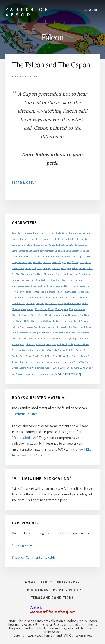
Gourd (65, 280)
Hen (66, 286)
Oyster (49, 321)
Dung (39, 268)
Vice (82, 362)
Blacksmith (74, 239)
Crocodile (60, 257)
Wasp (42, 368)
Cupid (80, 257)
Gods (44, 280)
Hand (45, 286)
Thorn (56, 356)
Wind (77, 368)
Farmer (82, 268)
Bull (58, 245)
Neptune (57, 315)
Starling (62, 350)
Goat (38, 280)
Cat (30, 251)
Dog (61, 262)
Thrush (63, 356)
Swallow (16, 356)
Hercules (73, 286)
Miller (85, 304)
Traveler (32, 362)
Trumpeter (55, 362)
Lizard (15, 304)
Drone (21, 268)
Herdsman (84, 286)
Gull (40, 286)
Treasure (41, 362)
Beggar (45, 239)
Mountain (17, 315)
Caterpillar (38, 251)
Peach (22, 327)
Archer (65, 233)
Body (87, 239)
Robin (44, 339)
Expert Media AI (25, 438)
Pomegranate (25, 333)
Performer (52, 327)
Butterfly (73, 245)
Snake (71, 344)
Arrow (72, 233)
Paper (71, 321)
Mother (82, 309)
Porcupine (37, 333)
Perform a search (25, 414)
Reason (86, 333)
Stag (50, 350)
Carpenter (23, 251)
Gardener (88, 274)
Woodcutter (31, 375)
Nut (82, 315)
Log (34, 304)
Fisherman (26, 274)
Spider (33, 350)
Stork (73, 350)
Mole (37, 309)
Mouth (41, 315)
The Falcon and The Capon (51, 65)
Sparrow (25, 350)
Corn (25, 257)
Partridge (85, 321)
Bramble (26, 245)
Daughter (16, 263)
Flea (34, 274)
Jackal (74, 292)
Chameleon (49, 251)
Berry (61, 239)
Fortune (51, 274)
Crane (53, 257)
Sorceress (16, 350)
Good (54, 280)
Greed (28, 286)
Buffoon (52, 245)
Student (80, 350)
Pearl (36, 327)
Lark (65, 298)
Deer (30, 263)
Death (24, 263)
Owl (41, 321)
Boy (19, 245)
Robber (37, 339)
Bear (22, 239)
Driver (15, 268)
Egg (50, 268)
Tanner (29, 356)
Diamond (47, 263)
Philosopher (63, 327)
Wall (29, 368)
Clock (63, 251)
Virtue (15, 368)
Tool (90, 356)
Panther (64, 321)
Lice (82, 298)
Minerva (16, 309)
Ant (47, 233)
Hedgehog (59, 286)
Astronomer (81, 233)
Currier (87, 257)
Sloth (59, 345)
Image (52, 292)
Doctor (55, 263)
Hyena (43, 292)
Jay (79, 292)
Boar (82, 239)
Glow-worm (25, 280)
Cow (43, 257)
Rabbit (62, 333)
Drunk (28, 268)
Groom (34, 286)
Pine (81, 327)
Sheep (23, 344)
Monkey (59, 309)
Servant (15, 345)
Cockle (82, 251)
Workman (42, 375)
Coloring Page (22, 545)
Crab (47, 257)
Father (90, 268)
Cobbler (75, 251)
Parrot (77, 321)
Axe (89, 233)
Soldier (86, 345)
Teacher (37, 356)
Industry (67, 292)
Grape (81, 280)
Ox (45, 321)
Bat (17, 239)
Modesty (31, 309)
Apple (58, 233)
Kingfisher (40, 298)
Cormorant (17, 257)
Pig (71, 327)
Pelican (43, 327)
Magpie (48, 304)
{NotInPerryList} (67, 374)
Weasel (49, 368)
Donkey (75, 262)
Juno (14, 298)
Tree (48, 362)
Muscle (49, 315)
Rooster (51, 339)
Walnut (35, 368)
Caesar (81, 245)
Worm (50, 375)
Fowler (59, 274)
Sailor (63, 339)
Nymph (88, 315)
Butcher (64, 245)
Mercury (77, 304)
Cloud (69, 251)
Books (15, 245)
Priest (48, 333)
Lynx (42, 304)
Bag (14, 239)
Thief (50, 356)
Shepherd (31, 344)
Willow (70, 368)
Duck (34, 268)
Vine (87, 362)
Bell (50, 239)
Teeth (44, 356)
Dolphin (67, 263)
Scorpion (75, 339)
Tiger (69, 356)
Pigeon (76, 327)
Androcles (40, 233)
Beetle (38, 239)
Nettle (65, 315)
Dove (82, 263)
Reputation (23, 339)
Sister (48, 345)
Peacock (29, 327)
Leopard (72, 298)
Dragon (88, 263)
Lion (87, 298)
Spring (45, 350)
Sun (86, 350)
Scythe (83, 339)
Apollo (52, 233)
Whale (56, 368)
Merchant (68, 304)
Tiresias (76, 356)
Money (51, 309)
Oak (14, 321)
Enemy (64, 268)
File (14, 274)
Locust (29, 304)
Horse (28, 292)
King (32, 298)
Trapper (23, 362)
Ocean (19, 321)
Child (57, 251)
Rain (68, 333)
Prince (55, 333)
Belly (55, 239)
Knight (54, 298)
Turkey (70, 362)
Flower (40, 274)
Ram (73, 333)
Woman (21, 375)
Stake (55, 350)
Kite (48, 298)
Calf (87, 245)
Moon (66, 309)
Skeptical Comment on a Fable (34, 558)
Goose (59, 280)
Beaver (27, 239)
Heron (15, 292)
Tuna (63, 362)
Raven (79, 333)
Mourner (26, 315)
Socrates (78, 345)
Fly (45, 274)
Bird (66, 239)
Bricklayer (35, 245)
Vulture (22, 368)
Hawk (51, 286)
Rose (58, 339)
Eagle (45, 268)
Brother (44, 245)
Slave (54, 345)
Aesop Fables (25, 77)
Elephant (56, 268)
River (31, 339)
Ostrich (35, 321)
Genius (15, 280)
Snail (65, 345)
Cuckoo (74, 257)
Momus (44, 309)
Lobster (22, 304)
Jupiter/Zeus (23, 298)
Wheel (63, 368)
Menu (94, 10)
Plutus (15, 333)
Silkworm (40, 345)
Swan (23, 356)
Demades (38, 263)
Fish (18, 274)
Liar (78, 298)
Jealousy (85, 292)
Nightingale (74, 315)
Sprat (39, 350)
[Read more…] (24, 184)
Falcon (75, 268)
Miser (23, 309)
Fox (64, 274)
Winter (89, 368)
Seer (89, 339)
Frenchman (73, 274)
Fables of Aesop (27, 12)
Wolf (14, 374)
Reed (14, 339)
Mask (60, 304)
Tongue (84, 356)
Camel (15, 251)
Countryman (34, 256)
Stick (68, 350)
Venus (77, 362)
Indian (59, 292)
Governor (73, 280)
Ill (47, 292)
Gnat (33, 280)
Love (38, 304)
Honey (21, 292)
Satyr (69, 339)
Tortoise (16, 362)
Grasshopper (18, 286)
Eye (70, 268)
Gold (49, 280)
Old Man (27, 321)
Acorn (15, 233)
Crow (68, 257)
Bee (33, 239)
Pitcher (88, 327)
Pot (43, 333)
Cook (88, 251)
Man (55, 303)
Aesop (21, 233)
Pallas (56, 321)
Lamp (60, 298)
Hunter (35, 292)
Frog (81, 274)
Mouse (34, 315)
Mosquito (73, 309)
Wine (83, 368)
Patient (15, 327)
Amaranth (30, 233)
